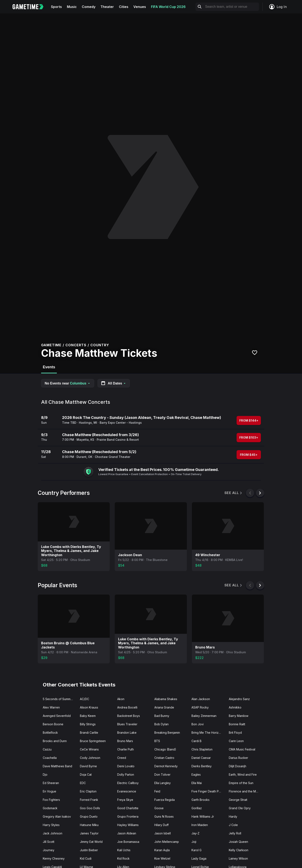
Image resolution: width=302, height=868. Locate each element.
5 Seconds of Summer (58, 699)
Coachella (50, 758)
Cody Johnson (90, 758)
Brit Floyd (235, 733)
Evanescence (127, 791)
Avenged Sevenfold (57, 716)
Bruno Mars (125, 741)
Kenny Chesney (54, 858)
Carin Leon (236, 741)
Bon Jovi (198, 724)
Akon (121, 699)
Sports (56, 7)
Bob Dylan (161, 724)
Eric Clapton (88, 791)
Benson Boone (53, 724)
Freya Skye (125, 800)
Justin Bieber (89, 850)
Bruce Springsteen (93, 741)
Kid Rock (123, 858)
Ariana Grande (164, 707)
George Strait (238, 800)
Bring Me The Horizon (207, 733)
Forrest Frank (89, 800)
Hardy (233, 816)
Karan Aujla (162, 850)
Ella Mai (197, 783)
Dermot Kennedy (166, 766)
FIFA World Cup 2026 (168, 7)
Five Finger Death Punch (208, 791)
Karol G (197, 850)
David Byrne (88, 766)
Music (72, 7)
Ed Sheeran (51, 783)
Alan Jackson (201, 699)
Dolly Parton (126, 775)
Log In (278, 7)
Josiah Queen (238, 842)
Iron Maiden (200, 825)
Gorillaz (197, 808)
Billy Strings (88, 724)
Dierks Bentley (202, 766)
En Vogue (49, 791)
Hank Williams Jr (203, 816)
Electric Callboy (128, 783)
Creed (122, 758)
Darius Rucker (238, 758)
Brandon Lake (127, 733)
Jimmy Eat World (91, 842)
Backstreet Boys (129, 716)
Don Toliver (162, 775)
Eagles (196, 775)
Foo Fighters (51, 800)
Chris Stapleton (202, 749)
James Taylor (89, 833)
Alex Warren (51, 707)
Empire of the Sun (241, 783)
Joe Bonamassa (128, 842)
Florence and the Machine (246, 791)
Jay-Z (195, 833)
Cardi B (197, 741)
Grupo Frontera (128, 816)
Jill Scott (49, 842)
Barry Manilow (239, 716)
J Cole (233, 825)
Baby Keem (88, 716)
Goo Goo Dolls (90, 808)
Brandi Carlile (89, 733)
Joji (194, 842)
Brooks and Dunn (55, 741)
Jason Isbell (163, 833)
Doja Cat (86, 775)
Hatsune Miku (89, 825)
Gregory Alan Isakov (57, 816)
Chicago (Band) (165, 749)
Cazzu (47, 749)
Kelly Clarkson (239, 850)
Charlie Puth (126, 749)
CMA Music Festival (242, 749)
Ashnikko (235, 707)
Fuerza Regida (165, 800)
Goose (159, 808)
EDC (83, 783)
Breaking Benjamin (167, 733)
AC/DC (85, 699)
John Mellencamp (167, 842)
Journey (49, 850)
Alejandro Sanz (239, 699)
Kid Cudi (86, 858)
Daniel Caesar (201, 758)
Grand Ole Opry (240, 808)
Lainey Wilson (238, 858)
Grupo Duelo (89, 816)
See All (234, 493)
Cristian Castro (164, 758)
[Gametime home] (31, 7)
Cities (124, 7)
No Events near (68, 383)
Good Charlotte (128, 808)
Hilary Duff (161, 825)
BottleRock (50, 733)
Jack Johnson (53, 833)
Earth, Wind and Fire (243, 775)
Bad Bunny (162, 716)
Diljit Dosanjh (238, 766)
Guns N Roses (164, 816)
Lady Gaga (199, 858)
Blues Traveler (127, 724)
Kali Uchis (124, 850)
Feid (157, 791)
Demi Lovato (126, 766)
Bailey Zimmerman (204, 716)
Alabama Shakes (166, 699)
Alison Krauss (89, 707)
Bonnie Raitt (237, 724)
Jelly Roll (235, 833)
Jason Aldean (127, 833)
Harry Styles (51, 825)
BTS (157, 741)
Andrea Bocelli (127, 707)
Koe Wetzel (162, 858)
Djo (45, 775)
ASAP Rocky (200, 707)
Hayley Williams (128, 825)
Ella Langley (163, 783)
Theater (107, 7)
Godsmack (50, 808)
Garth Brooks (200, 800)
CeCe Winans (89, 749)
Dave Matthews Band (57, 766)
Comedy (89, 7)
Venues (140, 7)
